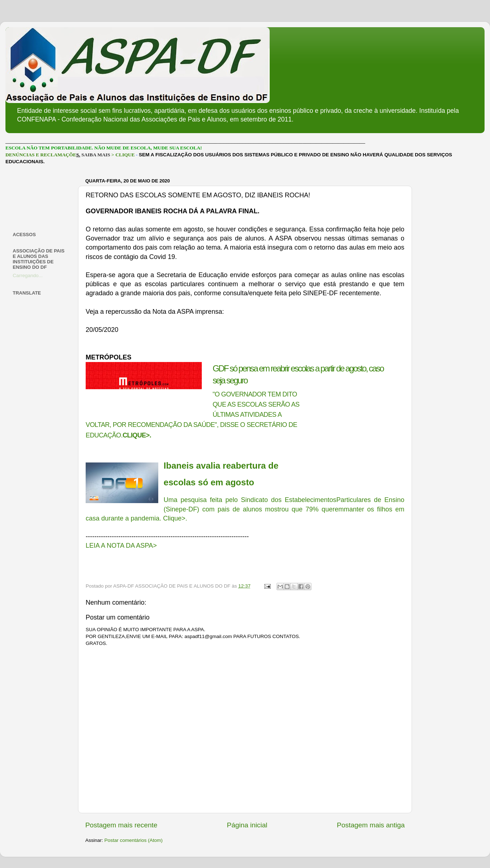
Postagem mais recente (121, 825)
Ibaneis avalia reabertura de (221, 466)
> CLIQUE (123, 155)
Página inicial (247, 825)
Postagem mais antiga (371, 825)
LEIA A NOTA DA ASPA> (121, 546)
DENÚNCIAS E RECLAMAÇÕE (41, 155)
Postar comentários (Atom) (134, 840)
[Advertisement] (41, 198)
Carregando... (28, 275)
